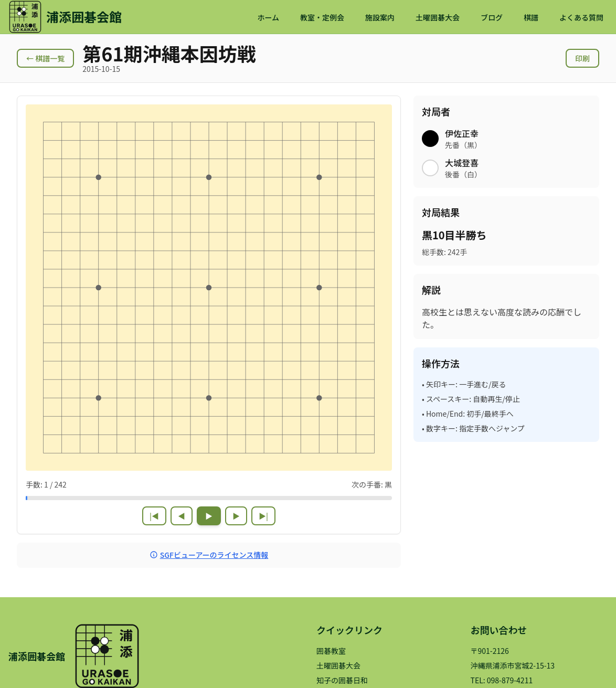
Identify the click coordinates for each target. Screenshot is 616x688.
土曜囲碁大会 (438, 17)
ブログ (492, 17)
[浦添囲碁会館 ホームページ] (65, 17)
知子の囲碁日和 (342, 680)
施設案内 (380, 17)
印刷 (582, 58)
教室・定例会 (322, 17)
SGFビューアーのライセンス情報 (209, 555)
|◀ (154, 516)
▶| (263, 516)
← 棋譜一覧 (45, 58)
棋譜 (531, 17)
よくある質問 (581, 17)
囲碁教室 (331, 651)
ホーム (268, 17)
